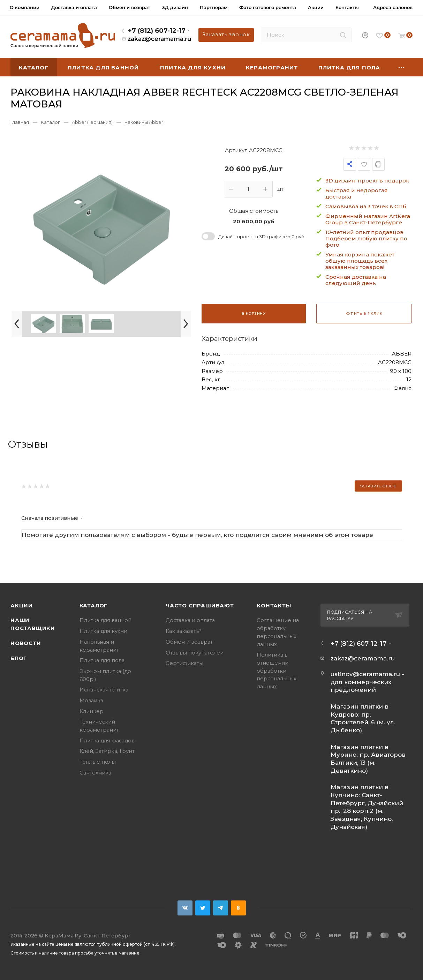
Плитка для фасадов (107, 741)
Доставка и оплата (190, 620)
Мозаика (91, 701)
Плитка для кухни (103, 631)
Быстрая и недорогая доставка (357, 193)
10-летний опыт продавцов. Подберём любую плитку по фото (366, 238)
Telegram (221, 908)
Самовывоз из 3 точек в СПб (366, 206)
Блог (19, 658)
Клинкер (92, 711)
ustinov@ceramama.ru (365, 674)
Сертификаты (184, 663)
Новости (26, 643)
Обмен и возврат (189, 642)
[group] (101, 225)
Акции (22, 606)
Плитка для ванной (105, 620)
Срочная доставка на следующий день (356, 280)
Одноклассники (238, 908)
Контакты (274, 606)
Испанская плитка (104, 690)
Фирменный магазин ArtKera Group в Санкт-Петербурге (368, 219)
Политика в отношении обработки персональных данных (277, 671)
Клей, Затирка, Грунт (107, 751)
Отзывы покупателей (195, 653)
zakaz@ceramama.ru (160, 39)
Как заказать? (184, 631)
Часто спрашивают (200, 606)
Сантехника (95, 773)
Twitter (203, 908)
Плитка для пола (102, 660)
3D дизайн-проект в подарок (367, 181)
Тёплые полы (98, 762)
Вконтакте (185, 908)
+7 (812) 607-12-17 (157, 31)
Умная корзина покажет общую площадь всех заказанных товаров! (360, 261)
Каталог (94, 606)
